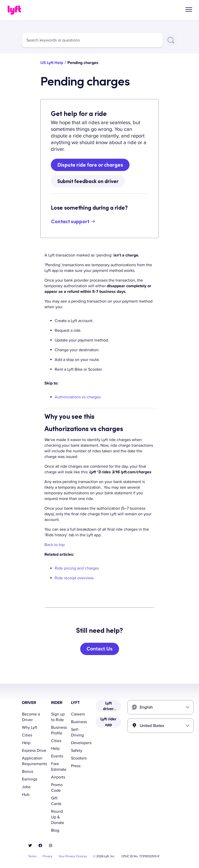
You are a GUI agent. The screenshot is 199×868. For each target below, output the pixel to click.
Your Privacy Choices (73, 856)
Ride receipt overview (74, 578)
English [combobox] (146, 707)
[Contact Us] (100, 649)
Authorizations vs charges (78, 397)
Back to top (55, 545)
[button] (189, 9)
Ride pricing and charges (77, 568)
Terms (32, 856)
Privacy (48, 856)
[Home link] (14, 10)
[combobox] (92, 40)
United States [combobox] (152, 726)
